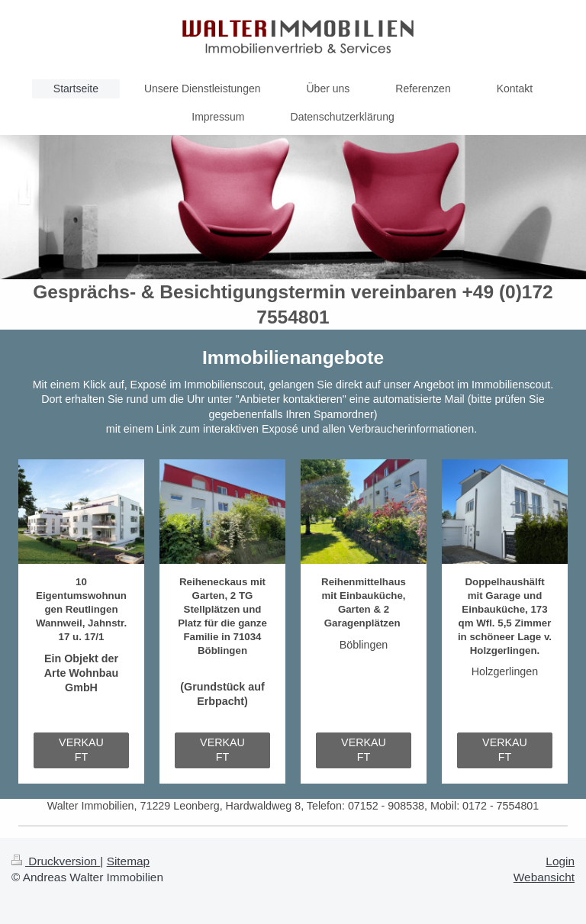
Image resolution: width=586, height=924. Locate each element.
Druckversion (56, 861)
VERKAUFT (81, 750)
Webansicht (544, 877)
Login (560, 861)
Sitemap (128, 861)
